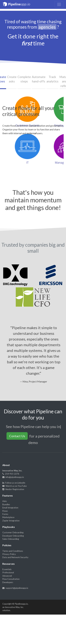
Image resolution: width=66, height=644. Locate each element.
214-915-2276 (11, 474)
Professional (8, 572)
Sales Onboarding (11, 539)
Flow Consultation (11, 579)
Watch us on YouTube (14, 486)
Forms (5, 514)
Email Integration (10, 508)
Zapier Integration (11, 521)
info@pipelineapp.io (13, 477)
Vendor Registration (13, 489)
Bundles (6, 504)
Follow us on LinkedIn (14, 483)
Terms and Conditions (13, 551)
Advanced (7, 576)
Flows (5, 511)
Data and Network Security (15, 557)
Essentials (7, 569)
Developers (8, 582)
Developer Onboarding (13, 536)
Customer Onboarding (13, 532)
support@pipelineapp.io (15, 588)
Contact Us (17, 436)
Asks (5, 501)
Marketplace (8, 517)
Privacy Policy (9, 554)
